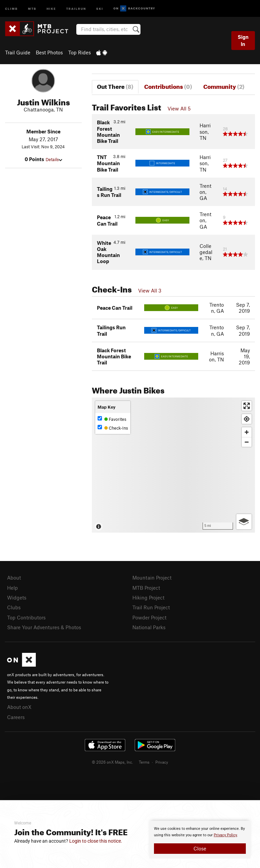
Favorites (112, 419)
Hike (51, 8)
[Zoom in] (247, 432)
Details (54, 159)
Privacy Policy (225, 835)
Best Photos (49, 52)
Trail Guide (18, 52)
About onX (19, 707)
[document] (200, 840)
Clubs (14, 607)
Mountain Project (152, 578)
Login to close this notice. (96, 841)
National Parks (149, 627)
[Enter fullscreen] (247, 406)
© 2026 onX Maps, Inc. (112, 762)
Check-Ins (113, 428)
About (14, 578)
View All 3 (150, 290)
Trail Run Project (151, 607)
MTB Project (146, 588)
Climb (11, 8)
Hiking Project (148, 597)
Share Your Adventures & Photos (44, 627)
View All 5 (179, 108)
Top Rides (80, 52)
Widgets (17, 597)
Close (200, 848)
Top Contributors (26, 617)
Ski (100, 8)
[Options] (244, 522)
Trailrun (76, 8)
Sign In (243, 40)
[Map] (173, 465)
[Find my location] (247, 419)
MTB (32, 8)
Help (12, 588)
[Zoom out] (247, 442)
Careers (16, 717)
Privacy (162, 762)
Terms (144, 762)
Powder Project (149, 617)
